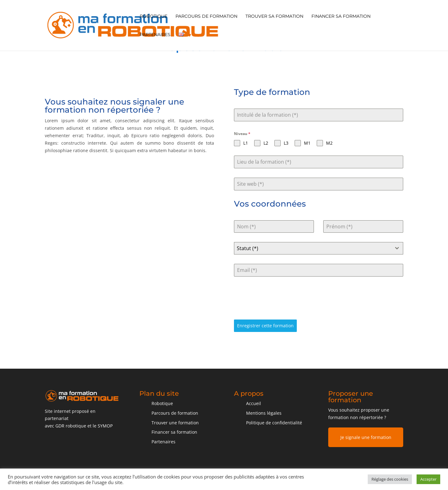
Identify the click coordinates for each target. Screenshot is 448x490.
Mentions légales (264, 413)
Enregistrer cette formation (265, 326)
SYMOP (105, 426)
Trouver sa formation (274, 16)
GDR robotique (71, 426)
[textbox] (313, 248)
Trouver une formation (175, 423)
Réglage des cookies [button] (390, 479)
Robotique (154, 16)
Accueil (254, 403)
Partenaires (155, 35)
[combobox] (319, 248)
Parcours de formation (206, 16)
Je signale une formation (366, 437)
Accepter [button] (428, 479)
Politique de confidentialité (274, 423)
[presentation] (281, 298)
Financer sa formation (341, 16)
